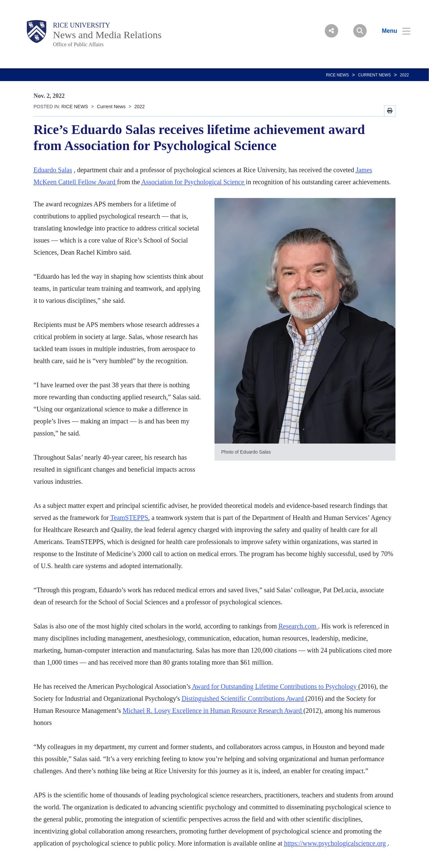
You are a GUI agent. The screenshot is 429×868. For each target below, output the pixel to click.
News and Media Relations (107, 35)
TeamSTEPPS (129, 518)
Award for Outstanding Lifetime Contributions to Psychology (275, 686)
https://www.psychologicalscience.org (336, 843)
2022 (404, 75)
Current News (374, 75)
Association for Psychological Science (193, 182)
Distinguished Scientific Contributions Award (243, 698)
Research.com (298, 626)
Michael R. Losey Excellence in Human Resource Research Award (213, 711)
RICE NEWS (338, 75)
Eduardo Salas (53, 170)
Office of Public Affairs (78, 44)
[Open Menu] (392, 31)
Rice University (82, 25)
